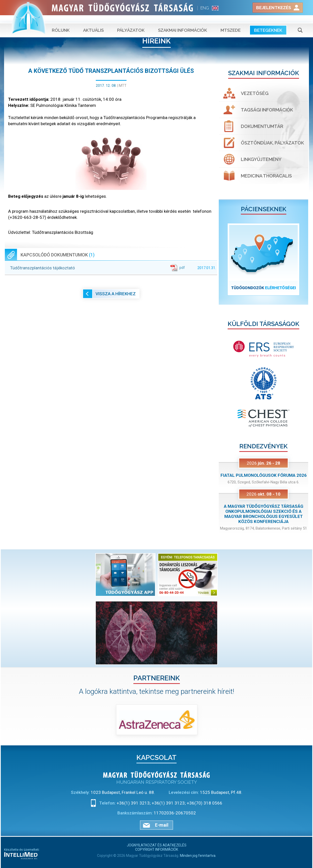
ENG (205, 8)
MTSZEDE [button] (231, 23)
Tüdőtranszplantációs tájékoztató (113, 268)
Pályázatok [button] (131, 23)
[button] (225, 259)
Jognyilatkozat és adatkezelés (157, 845)
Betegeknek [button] (268, 23)
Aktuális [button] (93, 23)
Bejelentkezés (274, 8)
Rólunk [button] (61, 23)
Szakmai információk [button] (183, 23)
